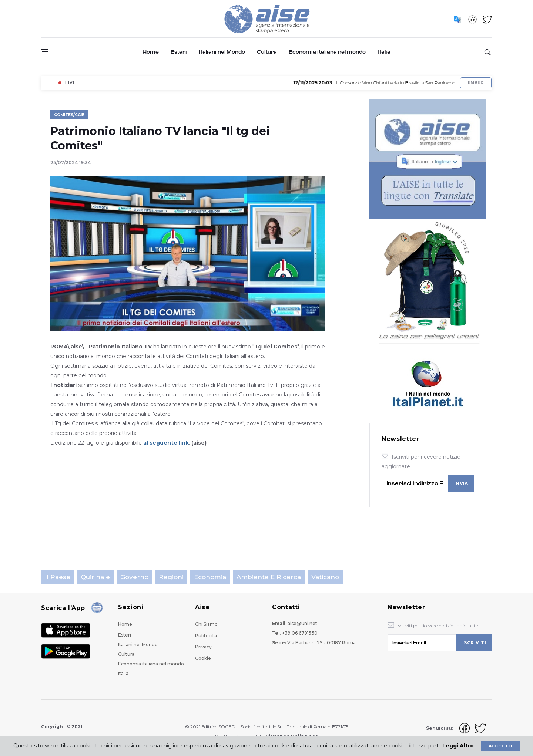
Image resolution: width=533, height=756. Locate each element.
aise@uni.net (302, 623)
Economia (210, 577)
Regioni (171, 577)
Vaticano (325, 577)
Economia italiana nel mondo (327, 52)
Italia (384, 52)
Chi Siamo (206, 624)
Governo (134, 577)
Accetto (500, 746)
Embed (476, 83)
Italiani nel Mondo (222, 52)
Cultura (267, 52)
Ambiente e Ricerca (269, 577)
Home (151, 52)
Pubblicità (206, 636)
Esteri (179, 52)
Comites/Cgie (69, 115)
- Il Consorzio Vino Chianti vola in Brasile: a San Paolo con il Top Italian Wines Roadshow (411, 83)
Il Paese (58, 577)
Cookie (203, 658)
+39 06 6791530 (300, 633)
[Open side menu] (44, 52)
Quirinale (95, 577)
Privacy (203, 647)
